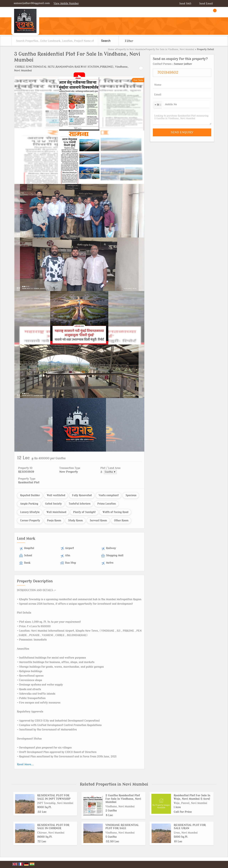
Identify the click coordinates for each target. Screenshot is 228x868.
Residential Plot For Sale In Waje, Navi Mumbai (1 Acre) (192, 797)
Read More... (25, 764)
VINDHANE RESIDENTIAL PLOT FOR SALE (122, 827)
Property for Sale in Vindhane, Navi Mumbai (170, 49)
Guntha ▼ (110, 472)
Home (111, 49)
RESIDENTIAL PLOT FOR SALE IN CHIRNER (53, 827)
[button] (66, 3)
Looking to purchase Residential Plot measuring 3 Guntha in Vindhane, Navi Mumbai (182, 118)
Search (106, 41)
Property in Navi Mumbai (130, 49)
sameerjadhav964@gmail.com (32, 3)
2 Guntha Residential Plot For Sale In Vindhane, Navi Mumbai (123, 799)
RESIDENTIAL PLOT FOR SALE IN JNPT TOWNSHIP (54, 797)
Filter (129, 41)
